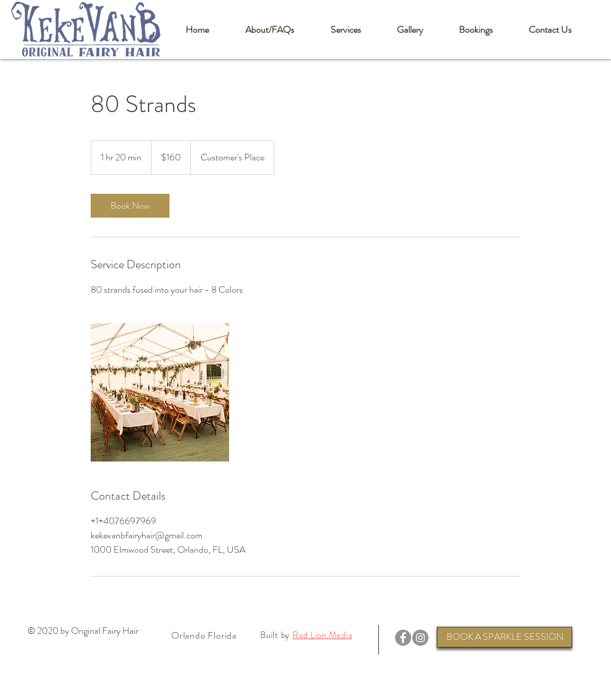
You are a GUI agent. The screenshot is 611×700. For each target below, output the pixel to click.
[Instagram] (420, 638)
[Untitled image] (160, 392)
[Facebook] (403, 638)
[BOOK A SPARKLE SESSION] (504, 637)
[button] (269, 30)
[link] (130, 206)
